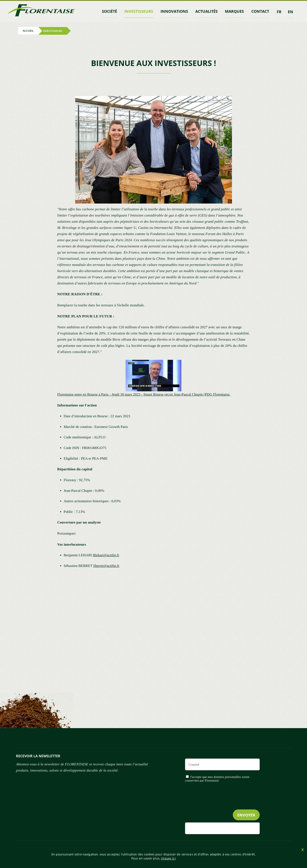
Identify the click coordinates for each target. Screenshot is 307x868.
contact (260, 11)
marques (235, 11)
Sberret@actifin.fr (106, 566)
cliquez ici (168, 858)
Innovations (176, 11)
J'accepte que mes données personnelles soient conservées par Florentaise (217, 778)
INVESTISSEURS (141, 11)
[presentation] (227, 804)
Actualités (208, 11)
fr (279, 11)
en (290, 11)
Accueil (28, 31)
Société (112, 11)
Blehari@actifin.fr (106, 555)
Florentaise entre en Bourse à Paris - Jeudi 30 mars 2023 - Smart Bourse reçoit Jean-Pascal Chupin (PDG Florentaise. (145, 394)
